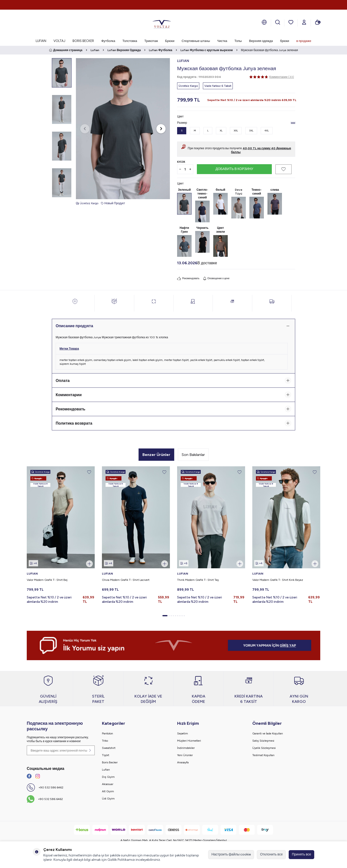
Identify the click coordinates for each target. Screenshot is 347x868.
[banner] (173, 645)
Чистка (222, 41)
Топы (238, 41)
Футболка (108, 41)
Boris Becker (110, 762)
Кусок (181, 162)
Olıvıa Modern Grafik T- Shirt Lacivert (126, 580)
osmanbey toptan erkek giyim (112, 360)
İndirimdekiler (186, 748)
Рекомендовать (188, 278)
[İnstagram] (38, 776)
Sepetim (183, 733)
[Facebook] (29, 776)
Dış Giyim (108, 777)
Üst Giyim (108, 799)
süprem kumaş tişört (73, 364)
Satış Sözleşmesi (263, 741)
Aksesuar (108, 784)
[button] (85, 129)
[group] (123, 129)
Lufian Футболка (161, 50)
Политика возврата (173, 423)
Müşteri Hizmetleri (189, 741)
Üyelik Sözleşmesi (264, 748)
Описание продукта (173, 326)
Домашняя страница (66, 50)
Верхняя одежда (261, 41)
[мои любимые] (291, 22)
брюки (284, 41)
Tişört (106, 755)
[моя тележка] (317, 22)
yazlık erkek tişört (201, 360)
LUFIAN (41, 41)
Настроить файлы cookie (231, 854)
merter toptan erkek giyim (76, 360)
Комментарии (173, 395)
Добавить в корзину (234, 169)
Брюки (170, 41)
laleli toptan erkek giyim (148, 360)
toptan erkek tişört (253, 360)
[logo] (162, 23)
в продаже (304, 41)
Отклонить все (271, 854)
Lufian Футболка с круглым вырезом (207, 50)
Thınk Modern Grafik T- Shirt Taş (198, 580)
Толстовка (130, 41)
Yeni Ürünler (185, 755)
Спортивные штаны (196, 41)
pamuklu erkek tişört (227, 360)
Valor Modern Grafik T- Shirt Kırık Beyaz (278, 580)
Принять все (301, 854)
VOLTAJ (59, 41)
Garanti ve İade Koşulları (268, 733)
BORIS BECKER (83, 41)
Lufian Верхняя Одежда (124, 50)
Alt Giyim (108, 791)
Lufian (95, 50)
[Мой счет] (304, 22)
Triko (105, 741)
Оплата (173, 380)
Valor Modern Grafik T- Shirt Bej (47, 580)
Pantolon (107, 733)
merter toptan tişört (176, 360)
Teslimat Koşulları (263, 755)
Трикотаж (151, 41)
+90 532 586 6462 (51, 787)
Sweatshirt (109, 748)
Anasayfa (183, 762)
